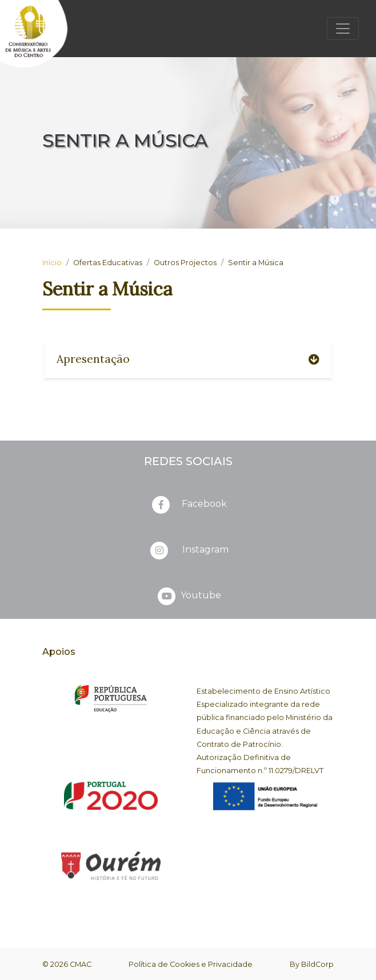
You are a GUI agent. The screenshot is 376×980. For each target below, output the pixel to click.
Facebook (188, 505)
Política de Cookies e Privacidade (191, 964)
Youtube (188, 596)
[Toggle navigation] (343, 29)
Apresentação (188, 359)
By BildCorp (312, 964)
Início (52, 263)
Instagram (188, 550)
